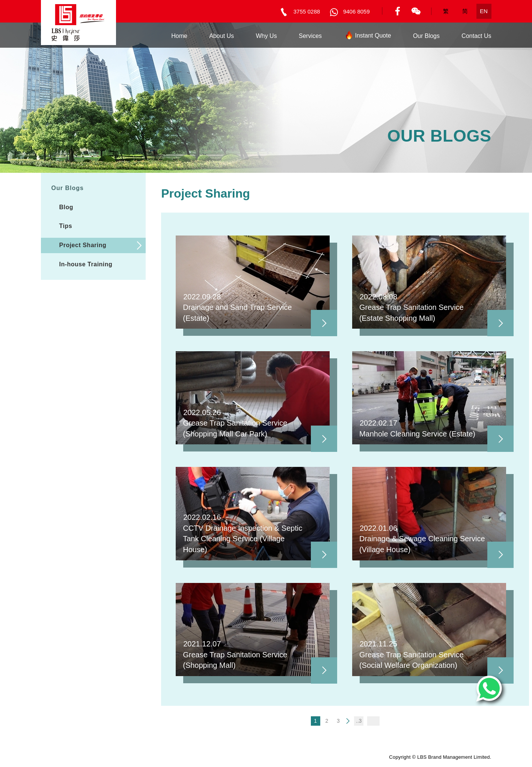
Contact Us (476, 36)
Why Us (266, 36)
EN (484, 11)
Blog (66, 207)
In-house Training (86, 264)
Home (179, 36)
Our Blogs (426, 36)
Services (310, 36)
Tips (66, 226)
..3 (359, 721)
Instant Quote (367, 37)
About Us (222, 36)
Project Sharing (83, 245)
